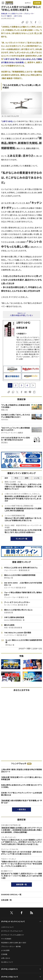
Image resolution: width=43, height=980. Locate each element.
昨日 (16, 478)
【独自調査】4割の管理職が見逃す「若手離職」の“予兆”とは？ (21, 802)
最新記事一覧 (22, 884)
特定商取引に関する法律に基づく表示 (14, 943)
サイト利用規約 (6, 939)
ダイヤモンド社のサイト (10, 969)
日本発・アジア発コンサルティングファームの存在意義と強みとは (21, 794)
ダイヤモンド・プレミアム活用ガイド (13, 935)
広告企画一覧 (6, 900)
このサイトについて (7, 927)
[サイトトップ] (9, 3)
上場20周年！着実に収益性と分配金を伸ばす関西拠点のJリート (21, 771)
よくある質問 (5, 950)
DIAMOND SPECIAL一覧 (11, 895)
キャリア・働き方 (6, 16)
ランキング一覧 (21, 539)
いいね (37, 478)
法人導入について (7, 962)
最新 (6, 478)
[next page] (33, 385)
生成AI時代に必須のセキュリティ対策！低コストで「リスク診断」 (21, 786)
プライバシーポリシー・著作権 (11, 947)
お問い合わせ (6, 958)
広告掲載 (4, 954)
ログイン (28, 3)
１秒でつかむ (18, 16)
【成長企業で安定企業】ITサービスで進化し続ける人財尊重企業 (21, 778)
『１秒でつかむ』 (7, 121)
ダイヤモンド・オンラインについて (13, 922)
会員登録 (37, 3)
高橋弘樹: (18, 14)
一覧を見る (21, 809)
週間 (27, 478)
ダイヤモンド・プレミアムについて (12, 931)
